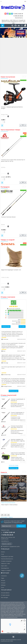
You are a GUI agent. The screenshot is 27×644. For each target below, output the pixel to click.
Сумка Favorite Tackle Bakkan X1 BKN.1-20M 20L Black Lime (18, 454)
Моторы (3, 580)
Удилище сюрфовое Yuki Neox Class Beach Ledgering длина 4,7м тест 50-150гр (18, 441)
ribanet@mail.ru (19, 18)
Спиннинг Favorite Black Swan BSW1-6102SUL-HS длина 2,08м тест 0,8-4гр (17, 427)
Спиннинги (4, 576)
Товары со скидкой (6, 570)
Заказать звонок (7, 544)
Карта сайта (4, 566)
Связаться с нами (5, 563)
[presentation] (23, 76)
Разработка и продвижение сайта (10, 546)
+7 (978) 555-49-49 (17, 16)
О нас (2, 554)
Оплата (3, 552)
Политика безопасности (7, 559)
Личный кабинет (5, 593)
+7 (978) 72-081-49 (14, 14)
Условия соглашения (6, 561)
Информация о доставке (7, 556)
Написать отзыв (6, 326)
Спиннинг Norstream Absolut (8, 217)
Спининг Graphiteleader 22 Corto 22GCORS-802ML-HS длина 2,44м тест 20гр (17, 414)
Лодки (3, 578)
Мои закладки (5, 597)
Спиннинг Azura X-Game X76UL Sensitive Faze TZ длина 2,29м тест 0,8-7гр (13, 160)
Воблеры (3, 585)
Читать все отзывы (14, 465)
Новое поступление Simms (8, 503)
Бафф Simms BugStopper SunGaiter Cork (11, 270)
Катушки (3, 583)
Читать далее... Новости (7, 517)
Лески (3, 587)
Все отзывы (22, 326)
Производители (5, 568)
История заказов (5, 595)
